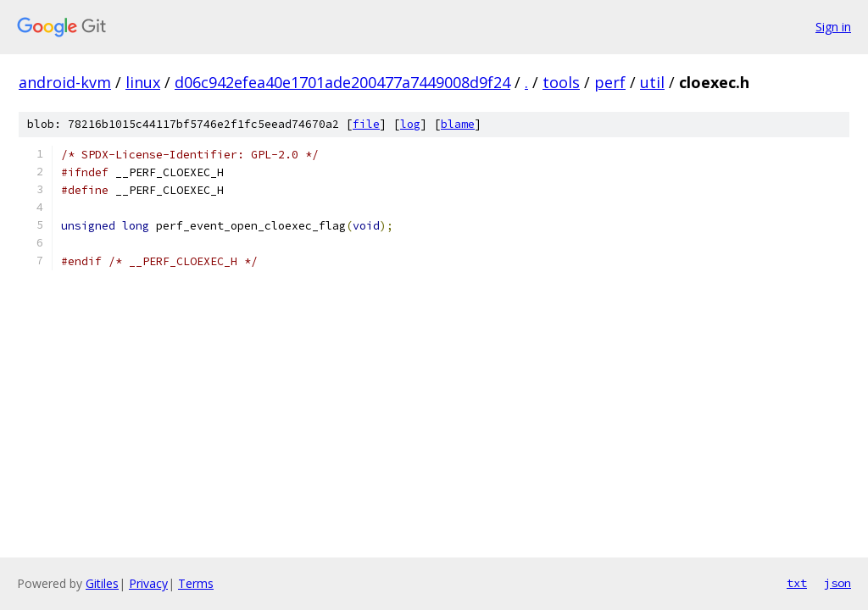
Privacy (148, 583)
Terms (196, 583)
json (837, 583)
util (652, 82)
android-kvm (65, 82)
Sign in (833, 27)
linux (143, 82)
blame (458, 124)
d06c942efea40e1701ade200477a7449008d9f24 (342, 82)
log (410, 124)
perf (610, 82)
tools (561, 82)
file (366, 124)
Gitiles (102, 583)
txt (797, 583)
